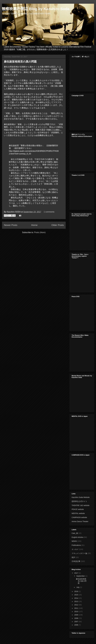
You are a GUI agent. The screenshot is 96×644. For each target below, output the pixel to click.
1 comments (49, 212)
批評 (73, 557)
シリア (22, 173)
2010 (76, 612)
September (81, 576)
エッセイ (75, 549)
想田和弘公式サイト (79, 501)
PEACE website (78, 509)
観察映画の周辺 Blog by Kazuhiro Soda (36, 9)
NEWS (74, 541)
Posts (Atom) (40, 232)
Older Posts (58, 225)
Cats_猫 (75, 533)
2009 (76, 615)
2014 (76, 598)
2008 (76, 618)
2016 (76, 591)
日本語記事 (76, 561)
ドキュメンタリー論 (79, 553)
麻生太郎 (15, 159)
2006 (76, 625)
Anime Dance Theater (80, 521)
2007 (76, 622)
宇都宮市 (38, 159)
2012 (76, 605)
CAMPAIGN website (79, 517)
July (78, 587)
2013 (76, 601)
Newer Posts (11, 225)
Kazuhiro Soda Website (81, 497)
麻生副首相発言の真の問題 (20, 62)
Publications (76, 545)
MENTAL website (78, 513)
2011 (76, 608)
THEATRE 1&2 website (80, 505)
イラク (30, 173)
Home (34, 225)
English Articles (77, 537)
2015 (76, 595)
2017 (76, 573)
